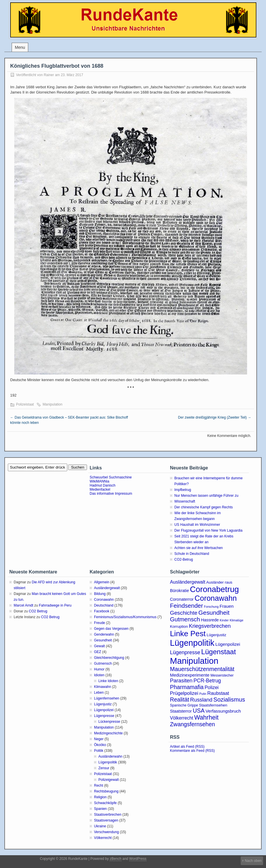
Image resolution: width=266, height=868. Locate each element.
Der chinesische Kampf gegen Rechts (204, 507)
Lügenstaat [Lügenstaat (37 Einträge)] (218, 652)
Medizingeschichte (108, 733)
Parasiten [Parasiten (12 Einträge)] (181, 680)
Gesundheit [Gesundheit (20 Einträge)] (214, 613)
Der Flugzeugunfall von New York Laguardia (208, 530)
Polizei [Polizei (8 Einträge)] (212, 687)
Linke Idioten (108, 681)
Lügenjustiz (103, 704)
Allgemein (102, 582)
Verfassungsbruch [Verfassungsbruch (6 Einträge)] (223, 711)
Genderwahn (104, 634)
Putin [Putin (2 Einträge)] (203, 694)
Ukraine (100, 826)
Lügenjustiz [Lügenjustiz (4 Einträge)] (217, 635)
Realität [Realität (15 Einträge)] (180, 700)
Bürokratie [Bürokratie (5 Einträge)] (179, 591)
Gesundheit (103, 640)
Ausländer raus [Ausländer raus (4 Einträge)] (219, 582)
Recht (99, 785)
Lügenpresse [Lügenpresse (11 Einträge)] (185, 652)
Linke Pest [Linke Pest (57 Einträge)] (188, 634)
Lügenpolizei (104, 710)
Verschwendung (106, 832)
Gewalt (99, 646)
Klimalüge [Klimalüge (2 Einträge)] (236, 620)
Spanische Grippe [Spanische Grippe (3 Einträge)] (184, 705)
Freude (100, 623)
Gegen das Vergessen (111, 629)
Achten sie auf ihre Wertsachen (199, 548)
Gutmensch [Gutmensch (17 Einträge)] (185, 619)
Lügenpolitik (108, 762)
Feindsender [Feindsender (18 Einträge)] (186, 606)
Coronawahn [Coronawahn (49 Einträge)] (216, 598)
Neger (99, 739)
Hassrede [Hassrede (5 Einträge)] (210, 620)
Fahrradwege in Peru (55, 605)
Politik (99, 751)
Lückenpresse (109, 722)
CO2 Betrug (38, 611)
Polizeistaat (25, 404)
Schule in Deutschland (192, 554)
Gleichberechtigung (109, 658)
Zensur (104, 768)
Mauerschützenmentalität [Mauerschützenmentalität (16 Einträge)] (202, 669)
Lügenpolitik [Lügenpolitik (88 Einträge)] (192, 643)
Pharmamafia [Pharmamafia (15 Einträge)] (187, 687)
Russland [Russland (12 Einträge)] (201, 700)
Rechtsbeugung (106, 791)
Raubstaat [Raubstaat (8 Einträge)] (218, 693)
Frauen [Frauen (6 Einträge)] (227, 606)
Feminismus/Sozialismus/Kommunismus (125, 617)
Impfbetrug (183, 490)
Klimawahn (103, 687)
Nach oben (253, 861)
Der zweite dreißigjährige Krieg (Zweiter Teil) (215, 417)
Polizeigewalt (109, 780)
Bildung (100, 594)
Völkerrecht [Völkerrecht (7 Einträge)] (182, 718)
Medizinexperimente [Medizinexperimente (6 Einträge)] (190, 675)
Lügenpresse (104, 716)
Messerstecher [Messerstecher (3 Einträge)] (222, 675)
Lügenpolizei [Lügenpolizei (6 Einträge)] (228, 644)
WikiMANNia (99, 481)
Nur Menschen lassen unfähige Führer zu (206, 496)
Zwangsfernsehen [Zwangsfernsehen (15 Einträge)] (193, 724)
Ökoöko (100, 745)
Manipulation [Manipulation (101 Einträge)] (194, 661)
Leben (99, 693)
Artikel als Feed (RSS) (187, 747)
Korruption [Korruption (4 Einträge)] (179, 626)
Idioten (99, 675)
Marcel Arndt (23, 605)
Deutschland (104, 605)
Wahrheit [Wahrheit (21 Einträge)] (206, 717)
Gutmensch (103, 663)
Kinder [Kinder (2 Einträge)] (224, 620)
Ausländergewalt (107, 588)
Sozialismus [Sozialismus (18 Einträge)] (229, 700)
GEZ (98, 652)
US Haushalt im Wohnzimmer (197, 525)
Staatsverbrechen (108, 815)
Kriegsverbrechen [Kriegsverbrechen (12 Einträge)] (210, 626)
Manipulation (52, 404)
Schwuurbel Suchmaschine (111, 477)
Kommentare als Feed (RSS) (192, 751)
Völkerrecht (103, 838)
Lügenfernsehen (107, 698)
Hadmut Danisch (103, 485)
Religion (100, 797)
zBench (116, 859)
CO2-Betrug (184, 559)
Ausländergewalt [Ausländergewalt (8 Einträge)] (188, 582)
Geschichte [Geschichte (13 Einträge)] (184, 613)
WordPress (138, 859)
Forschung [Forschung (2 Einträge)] (211, 607)
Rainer (49, 75)
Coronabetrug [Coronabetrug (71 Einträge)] (214, 589)
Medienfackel (100, 489)
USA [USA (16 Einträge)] (199, 711)
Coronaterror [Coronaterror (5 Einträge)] (182, 599)
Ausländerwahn (110, 756)
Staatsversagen (106, 820)
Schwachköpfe (105, 803)
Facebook (102, 611)
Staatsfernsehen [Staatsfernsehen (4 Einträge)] (213, 705)
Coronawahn (104, 600)
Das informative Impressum (111, 494)
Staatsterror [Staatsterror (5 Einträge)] (181, 711)
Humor (99, 669)
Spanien (100, 809)
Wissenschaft (185, 501)
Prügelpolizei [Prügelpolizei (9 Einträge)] (184, 693)
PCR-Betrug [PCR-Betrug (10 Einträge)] (207, 681)
